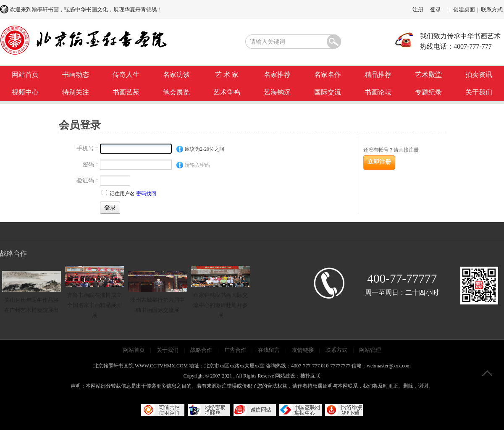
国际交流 (328, 92)
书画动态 (76, 75)
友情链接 (303, 350)
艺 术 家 (227, 75)
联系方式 (492, 9)
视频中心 (25, 92)
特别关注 (76, 92)
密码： (91, 164)
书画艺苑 (126, 92)
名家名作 (328, 75)
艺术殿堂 (428, 75)
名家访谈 (176, 75)
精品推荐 (378, 75)
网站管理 (370, 350)
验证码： (88, 180)
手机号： (88, 148)
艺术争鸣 (227, 92)
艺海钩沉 (277, 92)
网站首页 (25, 75)
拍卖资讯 (479, 75)
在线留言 (269, 350)
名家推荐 (277, 75)
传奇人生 (126, 75)
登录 (436, 9)
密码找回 (146, 194)
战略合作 (201, 350)
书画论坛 (378, 92)
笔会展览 (176, 92)
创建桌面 (464, 9)
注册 (418, 9)
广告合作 (235, 350)
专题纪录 (428, 92)
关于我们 (479, 92)
